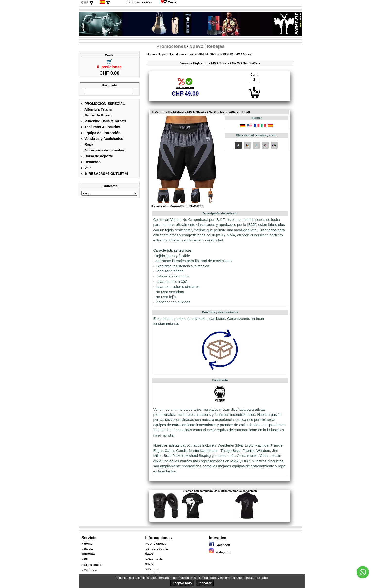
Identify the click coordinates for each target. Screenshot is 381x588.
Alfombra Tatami (96, 109)
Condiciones (157, 544)
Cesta (169, 2)
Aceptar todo (182, 583)
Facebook (220, 545)
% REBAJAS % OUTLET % (104, 174)
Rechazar (205, 583)
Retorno (153, 569)
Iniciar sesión (139, 2)
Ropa (87, 144)
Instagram (220, 552)
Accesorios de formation (103, 150)
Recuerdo (91, 162)
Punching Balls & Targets (104, 121)
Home (151, 54)
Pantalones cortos (182, 54)
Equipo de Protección (101, 133)
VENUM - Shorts (208, 54)
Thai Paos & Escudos (100, 127)
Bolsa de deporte (97, 156)
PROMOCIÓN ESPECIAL (103, 104)
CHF (85, 2)
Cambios (90, 570)
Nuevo (196, 46)
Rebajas (216, 46)
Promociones (171, 46)
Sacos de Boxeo (96, 115)
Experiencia (93, 565)
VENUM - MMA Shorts (237, 54)
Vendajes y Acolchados (102, 139)
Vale (86, 168)
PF (86, 559)
